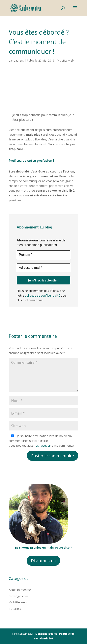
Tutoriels (15, 609)
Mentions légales (46, 634)
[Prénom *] (43, 255)
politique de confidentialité (43, 295)
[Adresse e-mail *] (43, 268)
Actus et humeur (20, 590)
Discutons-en (43, 561)
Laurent (19, 60)
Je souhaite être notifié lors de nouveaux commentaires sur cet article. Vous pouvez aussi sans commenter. (42, 441)
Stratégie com (18, 596)
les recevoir (43, 445)
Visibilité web (66, 60)
